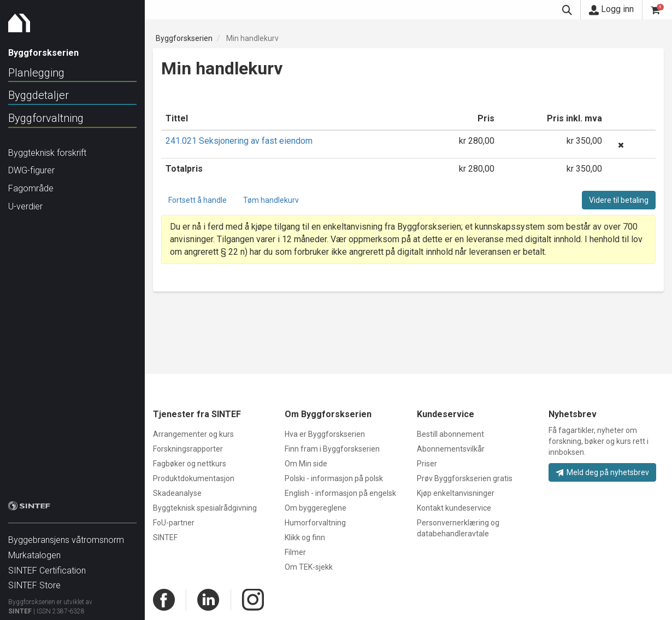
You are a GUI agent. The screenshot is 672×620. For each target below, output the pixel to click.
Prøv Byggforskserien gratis (465, 478)
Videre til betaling (619, 200)
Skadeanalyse (177, 493)
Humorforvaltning (315, 523)
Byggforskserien (184, 38)
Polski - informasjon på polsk (334, 478)
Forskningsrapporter (188, 449)
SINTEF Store (34, 580)
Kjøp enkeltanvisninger (456, 493)
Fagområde (31, 188)
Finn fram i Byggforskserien (332, 449)
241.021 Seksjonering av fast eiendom (239, 141)
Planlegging (36, 73)
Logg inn (611, 9)
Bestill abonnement (450, 434)
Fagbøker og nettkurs (190, 464)
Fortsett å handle (198, 200)
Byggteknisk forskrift (47, 153)
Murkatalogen (34, 550)
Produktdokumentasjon (194, 478)
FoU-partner (174, 523)
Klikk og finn (305, 537)
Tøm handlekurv (271, 200)
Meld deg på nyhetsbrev (602, 472)
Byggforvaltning (46, 118)
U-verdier (25, 206)
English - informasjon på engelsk (340, 493)
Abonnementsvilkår (451, 449)
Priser (427, 464)
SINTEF (20, 606)
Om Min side (306, 464)
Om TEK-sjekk (309, 567)
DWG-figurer (31, 170)
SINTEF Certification (47, 565)
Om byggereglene (316, 508)
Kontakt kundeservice (454, 508)
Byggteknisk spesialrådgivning (205, 508)
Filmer (295, 552)
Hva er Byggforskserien (325, 434)
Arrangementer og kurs (193, 434)
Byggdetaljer (39, 95)
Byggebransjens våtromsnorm (66, 534)
